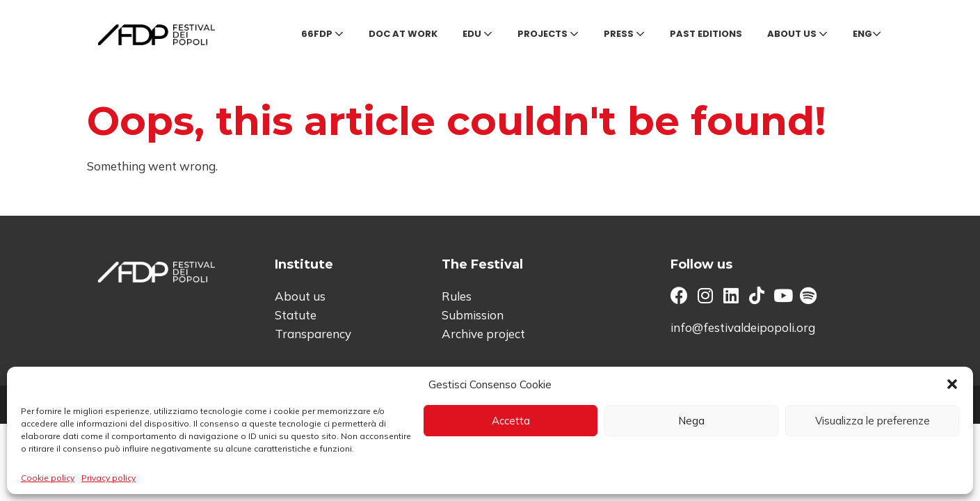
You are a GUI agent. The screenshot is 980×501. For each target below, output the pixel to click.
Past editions (706, 34)
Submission (473, 315)
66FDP (322, 34)
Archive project (483, 334)
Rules (457, 296)
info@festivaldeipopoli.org (743, 327)
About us (797, 34)
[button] (952, 384)
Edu (477, 34)
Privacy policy (109, 478)
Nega (691, 421)
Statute (296, 315)
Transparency (313, 334)
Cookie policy (48, 478)
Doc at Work (403, 34)
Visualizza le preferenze (873, 421)
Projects (548, 34)
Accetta (511, 421)
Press (624, 34)
